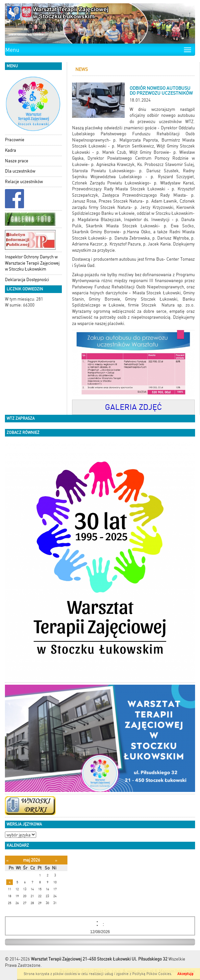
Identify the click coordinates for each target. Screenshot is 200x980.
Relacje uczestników (24, 182)
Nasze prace (17, 161)
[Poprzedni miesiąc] (7, 860)
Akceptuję (185, 974)
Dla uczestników (20, 171)
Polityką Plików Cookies (152, 974)
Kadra (11, 150)
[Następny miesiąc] (56, 860)
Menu (12, 50)
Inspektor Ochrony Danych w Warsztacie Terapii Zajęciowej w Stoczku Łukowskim (32, 263)
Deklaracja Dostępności (27, 280)
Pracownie (15, 140)
